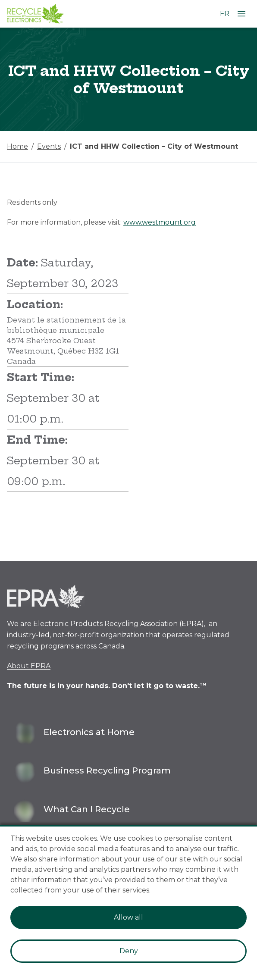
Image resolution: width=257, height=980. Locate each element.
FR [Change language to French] (225, 14)
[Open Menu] (241, 14)
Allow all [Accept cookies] (128, 917)
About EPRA (29, 666)
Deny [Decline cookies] (129, 951)
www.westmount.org (160, 222)
